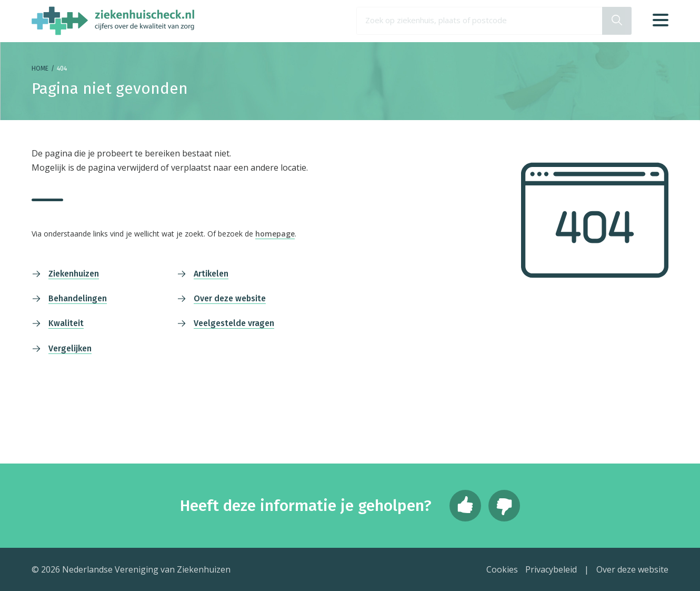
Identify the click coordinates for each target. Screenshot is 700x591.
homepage (275, 234)
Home (40, 68)
